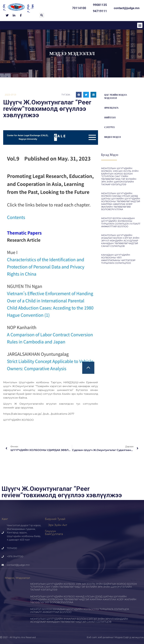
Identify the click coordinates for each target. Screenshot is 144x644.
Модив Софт (122, 637)
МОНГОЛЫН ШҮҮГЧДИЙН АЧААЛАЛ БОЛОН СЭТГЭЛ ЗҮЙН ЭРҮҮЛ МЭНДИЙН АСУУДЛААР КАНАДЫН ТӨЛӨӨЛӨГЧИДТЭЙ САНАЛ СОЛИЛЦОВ (120, 241)
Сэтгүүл (109, 127)
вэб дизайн (105, 637)
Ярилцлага (111, 108)
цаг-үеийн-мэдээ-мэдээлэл (116, 97)
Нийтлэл (110, 118)
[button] (42, 15)
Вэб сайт (92, 637)
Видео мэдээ (113, 137)
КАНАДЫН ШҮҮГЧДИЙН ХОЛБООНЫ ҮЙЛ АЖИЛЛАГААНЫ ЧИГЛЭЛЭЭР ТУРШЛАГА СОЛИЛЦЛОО (118, 259)
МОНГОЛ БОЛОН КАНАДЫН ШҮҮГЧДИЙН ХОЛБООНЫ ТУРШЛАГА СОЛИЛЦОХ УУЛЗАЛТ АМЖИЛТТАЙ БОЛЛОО (121, 222)
